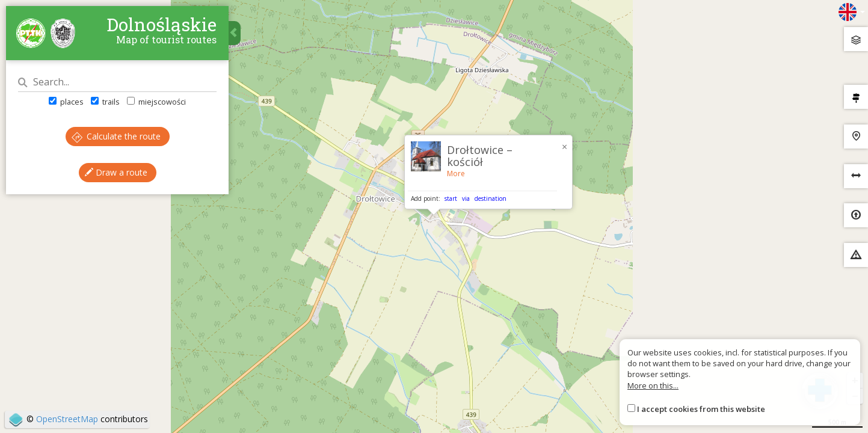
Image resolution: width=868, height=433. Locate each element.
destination (491, 198)
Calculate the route (116, 136)
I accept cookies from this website (701, 409)
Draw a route (116, 172)
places (66, 102)
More (456, 174)
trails (105, 102)
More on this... (653, 385)
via (466, 198)
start (451, 198)
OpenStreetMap (67, 419)
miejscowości (156, 102)
